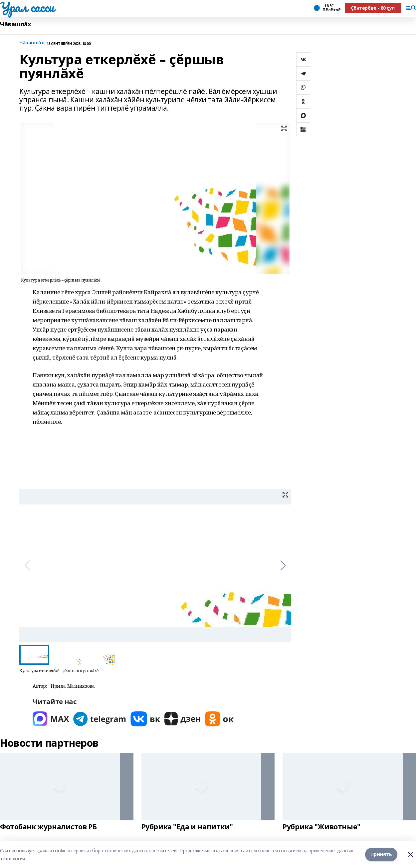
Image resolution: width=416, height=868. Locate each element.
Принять (381, 855)
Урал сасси (27, 7)
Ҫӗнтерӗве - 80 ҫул (373, 8)
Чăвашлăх (15, 24)
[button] (283, 565)
